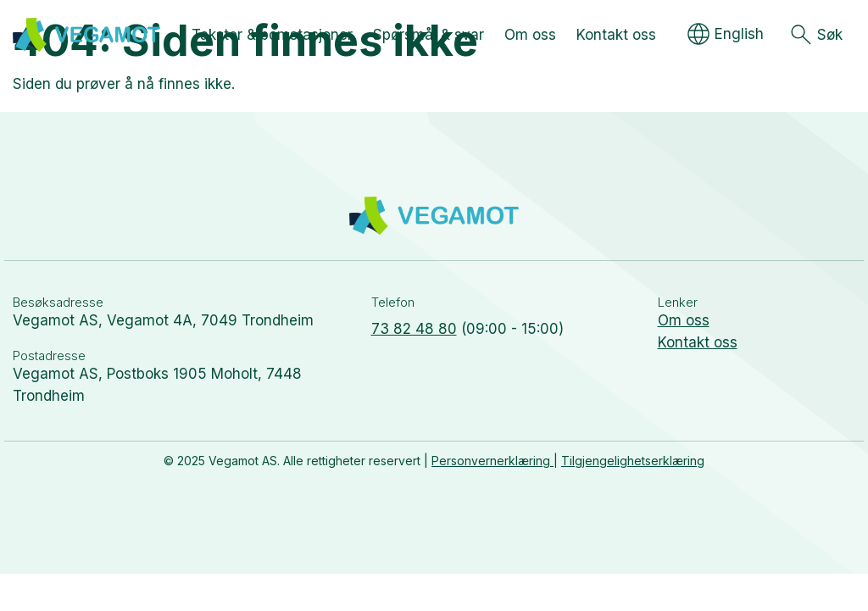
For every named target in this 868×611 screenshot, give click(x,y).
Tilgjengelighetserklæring (633, 461)
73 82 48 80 (414, 329)
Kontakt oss (698, 342)
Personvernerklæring (492, 461)
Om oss (684, 320)
